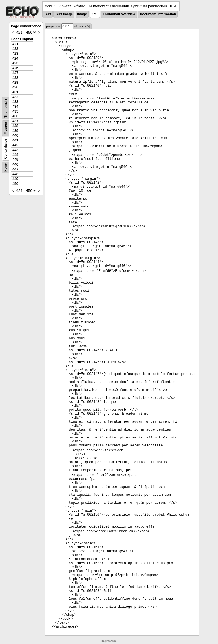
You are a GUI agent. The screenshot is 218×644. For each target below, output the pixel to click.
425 (15, 63)
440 (15, 135)
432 (15, 97)
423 (15, 54)
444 (15, 155)
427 (15, 73)
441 (15, 140)
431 (15, 92)
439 (15, 131)
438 (15, 126)
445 (15, 160)
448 (15, 174)
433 (15, 102)
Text (47, 14)
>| (89, 26)
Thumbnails (5, 108)
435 (15, 111)
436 (15, 116)
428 (15, 78)
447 (15, 169)
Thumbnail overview (119, 14)
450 (15, 184)
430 (15, 87)
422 (15, 49)
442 (15, 145)
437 (15, 121)
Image (82, 14)
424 (15, 58)
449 (15, 179)
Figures (5, 128)
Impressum (109, 641)
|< (56, 26)
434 (15, 107)
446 (15, 164)
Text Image (64, 14)
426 (15, 68)
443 (15, 150)
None (5, 168)
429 (15, 82)
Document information (158, 14)
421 (15, 44)
